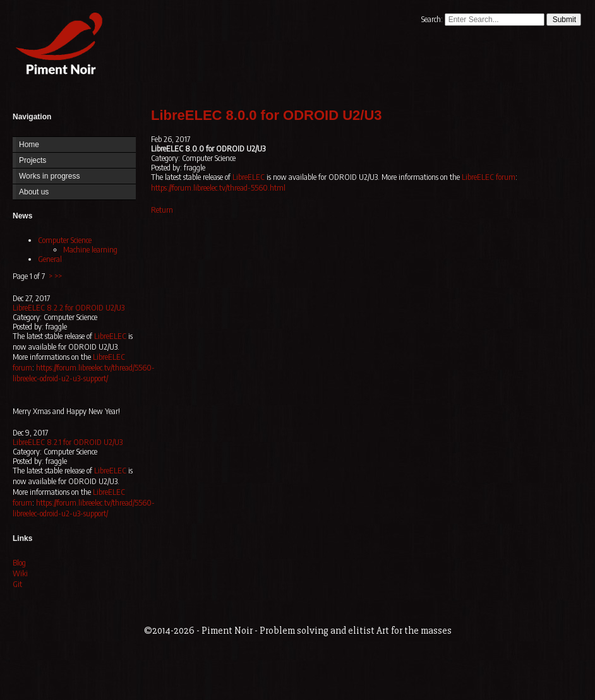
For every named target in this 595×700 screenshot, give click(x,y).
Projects (33, 160)
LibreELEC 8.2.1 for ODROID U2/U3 (68, 442)
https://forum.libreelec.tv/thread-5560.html (218, 188)
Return (162, 210)
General (50, 259)
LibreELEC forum (489, 177)
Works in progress (49, 176)
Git (17, 584)
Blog (19, 563)
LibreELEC (110, 336)
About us (34, 192)
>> (58, 276)
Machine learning (90, 250)
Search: (433, 19)
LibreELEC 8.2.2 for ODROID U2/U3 (69, 308)
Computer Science (65, 240)
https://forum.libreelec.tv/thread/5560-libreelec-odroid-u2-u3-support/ (84, 373)
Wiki (20, 573)
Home (56, 46)
